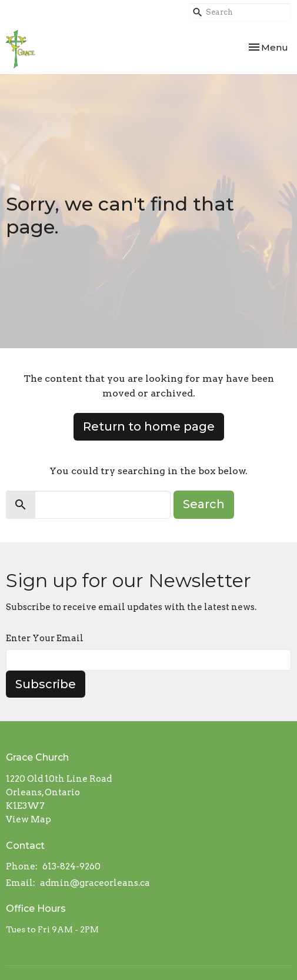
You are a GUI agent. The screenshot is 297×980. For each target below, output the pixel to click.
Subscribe (46, 684)
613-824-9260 (71, 866)
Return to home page (149, 426)
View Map (29, 819)
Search (204, 504)
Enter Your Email (45, 638)
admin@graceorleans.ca (95, 883)
